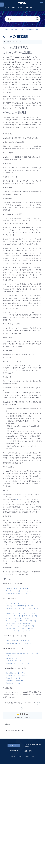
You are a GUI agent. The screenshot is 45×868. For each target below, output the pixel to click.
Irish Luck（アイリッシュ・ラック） (18, 618)
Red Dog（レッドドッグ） (15, 661)
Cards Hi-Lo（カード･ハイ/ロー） (17, 673)
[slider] (22, 714)
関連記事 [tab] (7, 724)
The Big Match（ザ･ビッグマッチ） (18, 593)
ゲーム (38, 30)
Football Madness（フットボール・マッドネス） (22, 616)
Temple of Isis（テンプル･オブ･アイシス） (20, 628)
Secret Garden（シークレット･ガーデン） (20, 623)
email (17, 499)
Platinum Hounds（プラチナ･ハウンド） (19, 643)
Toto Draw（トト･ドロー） (15, 681)
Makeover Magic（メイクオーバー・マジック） (21, 621)
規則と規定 (28, 751)
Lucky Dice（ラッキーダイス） (16, 658)
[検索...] (22, 19)
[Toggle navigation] (41, 3)
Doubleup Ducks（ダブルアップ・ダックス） (21, 606)
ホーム (7, 30)
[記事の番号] (5, 42)
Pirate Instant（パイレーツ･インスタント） (20, 591)
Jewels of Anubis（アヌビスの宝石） (18, 588)
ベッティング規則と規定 (27, 30)
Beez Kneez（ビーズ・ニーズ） (16, 603)
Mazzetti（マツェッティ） (15, 678)
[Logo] (22, 3)
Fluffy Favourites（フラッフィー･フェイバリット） (23, 613)
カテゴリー (14, 30)
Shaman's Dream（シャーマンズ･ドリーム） (20, 626)
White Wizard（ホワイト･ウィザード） (19, 631)
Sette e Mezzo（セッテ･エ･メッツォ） (18, 663)
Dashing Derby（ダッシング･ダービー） (19, 641)
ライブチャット (14, 745)
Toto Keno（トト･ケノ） (14, 683)
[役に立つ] (38, 703)
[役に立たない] (22, 708)
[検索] (37, 19)
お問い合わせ (14, 750)
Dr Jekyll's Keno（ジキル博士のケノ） (18, 676)
